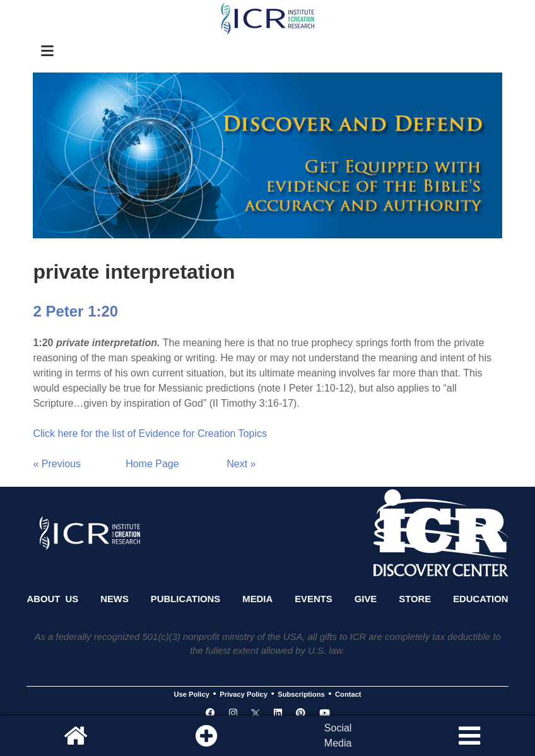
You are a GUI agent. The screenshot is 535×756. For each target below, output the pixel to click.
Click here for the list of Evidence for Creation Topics (150, 433)
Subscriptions (301, 694)
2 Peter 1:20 (75, 311)
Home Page (152, 464)
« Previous (57, 464)
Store (415, 599)
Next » (241, 464)
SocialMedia (338, 736)
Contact (348, 694)
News (115, 599)
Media (257, 599)
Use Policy (191, 694)
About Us (52, 599)
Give (366, 599)
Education (480, 599)
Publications (185, 599)
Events (314, 599)
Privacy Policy (244, 694)
